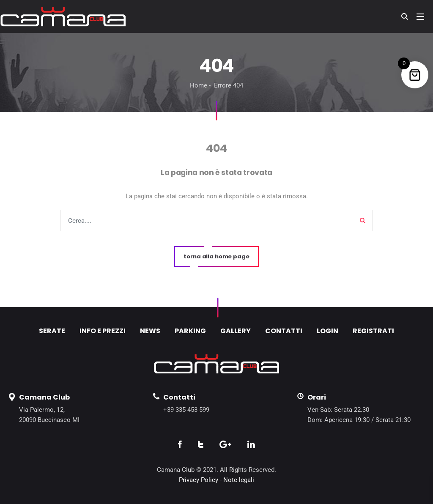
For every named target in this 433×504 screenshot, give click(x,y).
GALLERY (236, 331)
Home (199, 85)
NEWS (150, 331)
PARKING (190, 331)
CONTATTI (284, 331)
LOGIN (327, 331)
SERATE (52, 331)
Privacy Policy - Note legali (216, 480)
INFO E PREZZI (103, 331)
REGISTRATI (373, 331)
